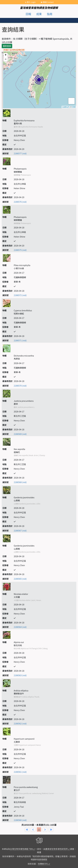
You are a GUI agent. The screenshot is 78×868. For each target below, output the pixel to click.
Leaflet (65, 107)
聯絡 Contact (48, 2)
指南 (50, 14)
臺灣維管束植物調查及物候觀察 (39, 8)
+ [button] (6, 55)
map (39, 80)
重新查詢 (7, 46)
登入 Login (31, 2)
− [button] (6, 59)
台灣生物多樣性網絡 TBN (21, 849)
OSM (74, 107)
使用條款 (43, 859)
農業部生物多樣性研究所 (57, 849)
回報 (28, 14)
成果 (39, 14)
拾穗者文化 (43, 864)
